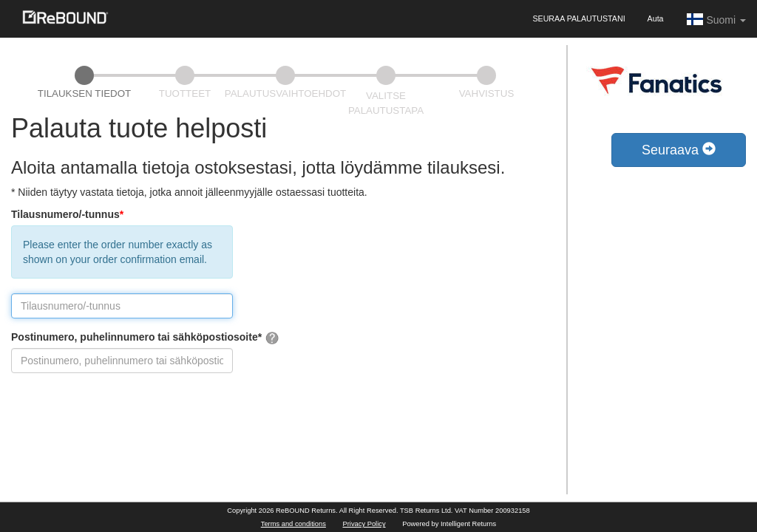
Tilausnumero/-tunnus (67, 214)
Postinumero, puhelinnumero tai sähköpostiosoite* (145, 338)
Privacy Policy (364, 524)
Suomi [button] (716, 19)
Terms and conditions (293, 524)
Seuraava (679, 150)
